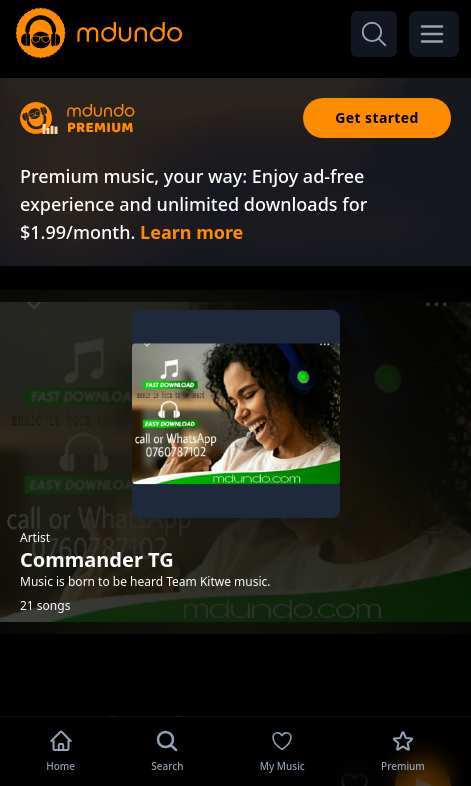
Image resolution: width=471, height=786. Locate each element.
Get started (377, 117)
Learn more (191, 232)
